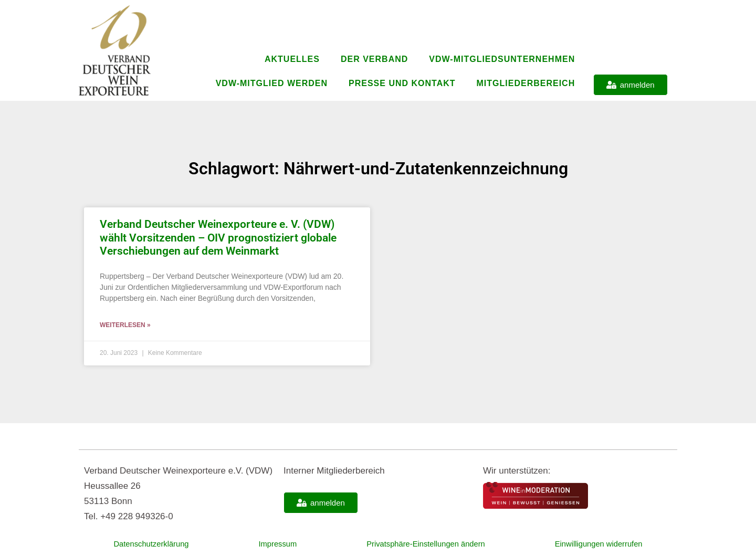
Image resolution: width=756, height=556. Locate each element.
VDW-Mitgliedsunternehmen (502, 59)
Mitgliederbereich (526, 83)
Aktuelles (292, 59)
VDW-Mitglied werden (272, 83)
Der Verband (374, 59)
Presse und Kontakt (402, 83)
